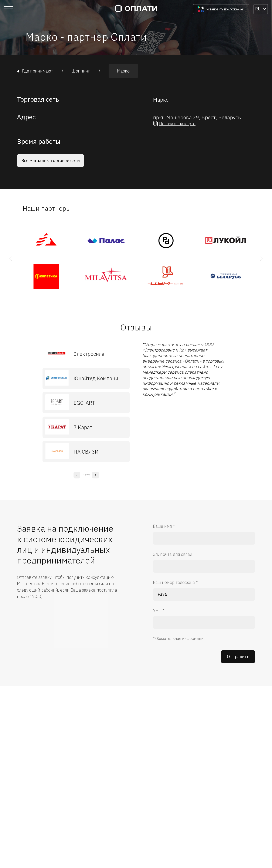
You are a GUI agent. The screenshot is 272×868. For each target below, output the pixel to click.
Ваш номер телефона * (175, 582)
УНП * (159, 610)
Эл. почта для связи (173, 554)
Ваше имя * (164, 526)
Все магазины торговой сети (50, 160)
